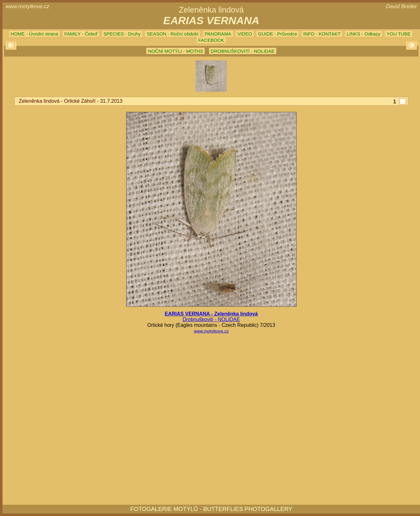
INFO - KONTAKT (322, 34)
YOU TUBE (398, 34)
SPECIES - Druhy (122, 34)
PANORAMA (218, 34)
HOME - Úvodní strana (35, 34)
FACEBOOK (211, 40)
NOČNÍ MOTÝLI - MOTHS (175, 51)
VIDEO (245, 34)
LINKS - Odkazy (363, 34)
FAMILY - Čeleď (81, 34)
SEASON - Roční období (172, 34)
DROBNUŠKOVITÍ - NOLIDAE (242, 51)
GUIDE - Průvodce (277, 34)
